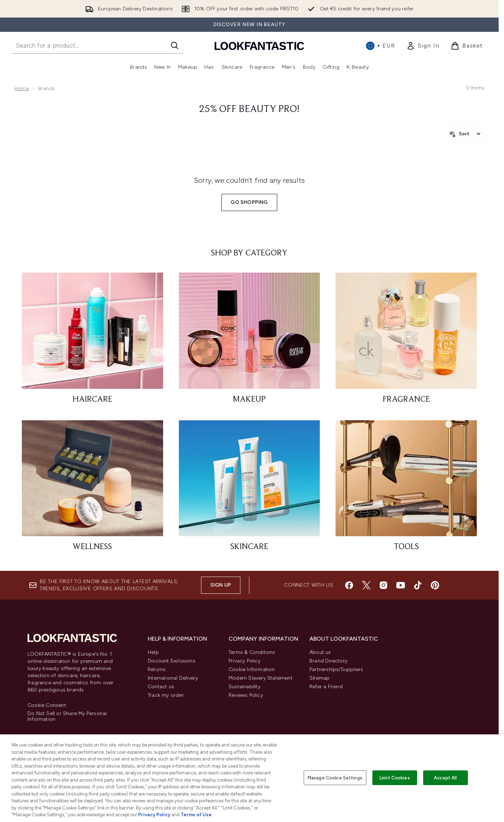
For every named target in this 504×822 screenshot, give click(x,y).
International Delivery (173, 678)
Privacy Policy (244, 661)
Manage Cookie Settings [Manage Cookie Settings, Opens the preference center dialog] (335, 777)
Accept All (445, 777)
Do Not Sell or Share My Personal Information (67, 716)
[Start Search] (175, 45)
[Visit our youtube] (401, 585)
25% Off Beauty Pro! (249, 109)
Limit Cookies (395, 777)
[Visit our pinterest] (435, 585)
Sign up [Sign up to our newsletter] (221, 585)
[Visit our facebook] (349, 585)
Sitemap (319, 678)
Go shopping (249, 202)
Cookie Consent (47, 705)
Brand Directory (328, 661)
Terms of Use (196, 815)
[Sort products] (466, 134)
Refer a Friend (326, 687)
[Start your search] (97, 45)
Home (22, 89)
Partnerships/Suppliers (336, 669)
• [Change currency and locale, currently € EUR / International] (380, 46)
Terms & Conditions (252, 652)
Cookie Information (252, 669)
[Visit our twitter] (366, 585)
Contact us (161, 687)
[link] (423, 46)
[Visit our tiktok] (418, 585)
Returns (157, 669)
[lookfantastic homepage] (259, 46)
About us (320, 652)
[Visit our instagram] (383, 585)
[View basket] (467, 46)
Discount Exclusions (172, 661)
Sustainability (244, 687)
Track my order (166, 695)
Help (153, 652)
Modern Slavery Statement (261, 678)
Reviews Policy (246, 695)
